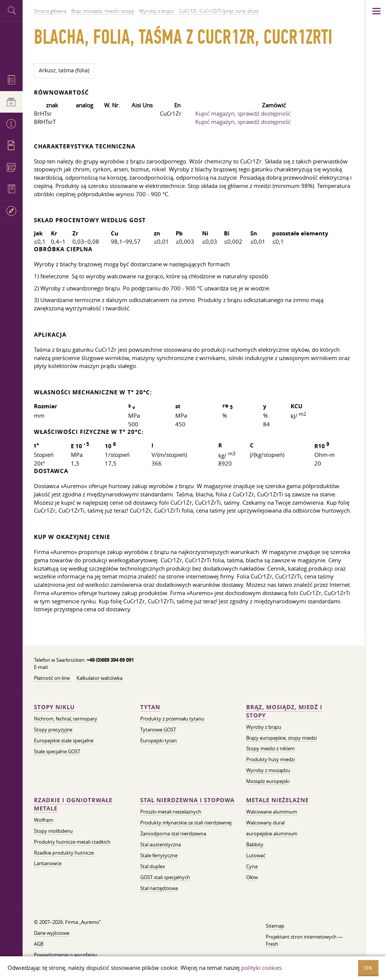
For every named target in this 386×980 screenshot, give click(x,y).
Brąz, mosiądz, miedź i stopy (284, 711)
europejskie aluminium (272, 833)
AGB (39, 944)
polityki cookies (261, 968)
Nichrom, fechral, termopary (66, 719)
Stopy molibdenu (53, 831)
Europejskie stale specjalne (64, 740)
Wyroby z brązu (264, 727)
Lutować (256, 855)
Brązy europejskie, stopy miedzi (281, 738)
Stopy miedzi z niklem (270, 748)
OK (368, 968)
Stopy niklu (54, 707)
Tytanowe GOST (158, 730)
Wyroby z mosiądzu (268, 770)
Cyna (252, 866)
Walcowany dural (265, 823)
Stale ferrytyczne (159, 855)
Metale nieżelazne (277, 800)
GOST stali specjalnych (165, 877)
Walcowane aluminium (272, 812)
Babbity (255, 844)
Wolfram (44, 820)
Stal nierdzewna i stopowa (187, 800)
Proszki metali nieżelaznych (171, 812)
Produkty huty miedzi (270, 759)
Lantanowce (48, 863)
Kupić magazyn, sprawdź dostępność (243, 113)
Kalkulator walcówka (100, 678)
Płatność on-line (52, 678)
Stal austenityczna (161, 844)
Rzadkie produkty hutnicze (64, 853)
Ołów (252, 877)
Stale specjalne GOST (57, 751)
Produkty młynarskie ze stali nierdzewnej (186, 823)
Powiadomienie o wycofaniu (65, 955)
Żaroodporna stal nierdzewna (173, 833)
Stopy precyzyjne (53, 730)
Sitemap (275, 926)
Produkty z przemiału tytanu (172, 719)
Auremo (11, 44)
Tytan (150, 707)
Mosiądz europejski (268, 781)
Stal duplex (153, 866)
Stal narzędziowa (159, 888)
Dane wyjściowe (52, 933)
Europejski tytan (159, 740)
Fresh (272, 944)
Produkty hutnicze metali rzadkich (72, 842)
